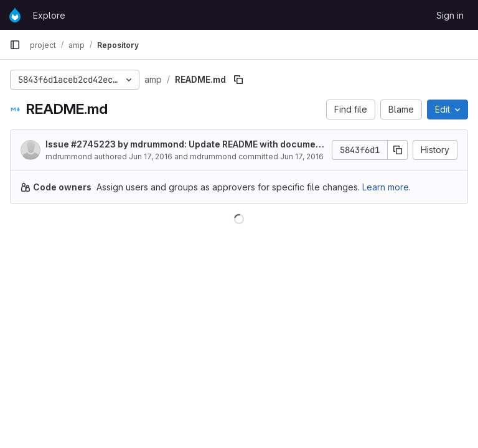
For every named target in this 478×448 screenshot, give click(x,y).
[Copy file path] (238, 80)
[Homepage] (15, 15)
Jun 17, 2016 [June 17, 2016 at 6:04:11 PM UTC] (151, 156)
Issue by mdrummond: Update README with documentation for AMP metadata (185, 145)
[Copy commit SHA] (398, 150)
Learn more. (387, 187)
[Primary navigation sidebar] (15, 45)
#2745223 (93, 144)
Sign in (450, 15)
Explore (49, 15)
